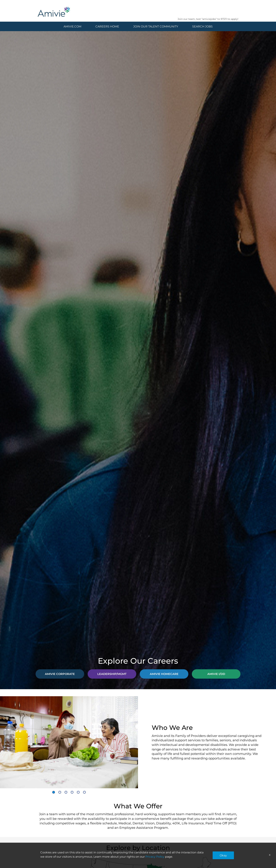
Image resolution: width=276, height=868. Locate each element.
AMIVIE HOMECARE (164, 674)
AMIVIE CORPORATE (60, 674)
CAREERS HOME (107, 26)
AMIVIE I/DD (216, 674)
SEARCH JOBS (202, 26)
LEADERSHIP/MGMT (112, 674)
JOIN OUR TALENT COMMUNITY (156, 26)
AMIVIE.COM (72, 26)
